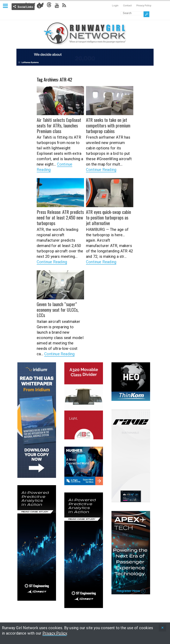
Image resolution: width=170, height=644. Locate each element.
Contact (127, 5)
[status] (162, 628)
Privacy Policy (144, 5)
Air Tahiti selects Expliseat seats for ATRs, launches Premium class (59, 125)
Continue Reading (101, 170)
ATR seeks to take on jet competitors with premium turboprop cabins (108, 125)
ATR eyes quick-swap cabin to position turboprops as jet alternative (108, 217)
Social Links (25, 7)
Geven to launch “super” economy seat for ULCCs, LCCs (58, 310)
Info (39, 6)
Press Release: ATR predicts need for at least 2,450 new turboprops (60, 217)
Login (115, 5)
